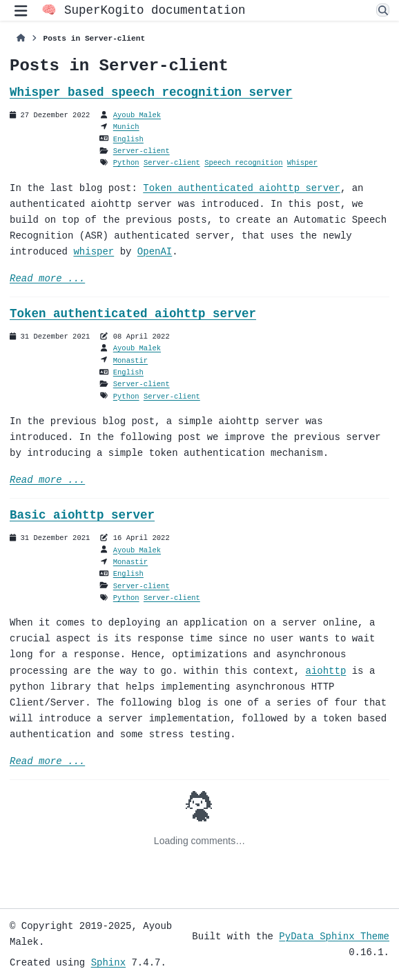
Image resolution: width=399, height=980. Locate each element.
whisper (94, 252)
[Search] (383, 11)
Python (126, 163)
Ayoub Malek (137, 115)
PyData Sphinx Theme (334, 936)
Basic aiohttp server (82, 515)
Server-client (142, 151)
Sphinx (108, 962)
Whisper (302, 163)
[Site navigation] (21, 10)
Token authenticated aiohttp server (242, 189)
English (128, 139)
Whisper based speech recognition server (151, 92)
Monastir (130, 361)
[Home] (21, 39)
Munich (126, 127)
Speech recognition (243, 163)
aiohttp (325, 671)
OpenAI (155, 252)
